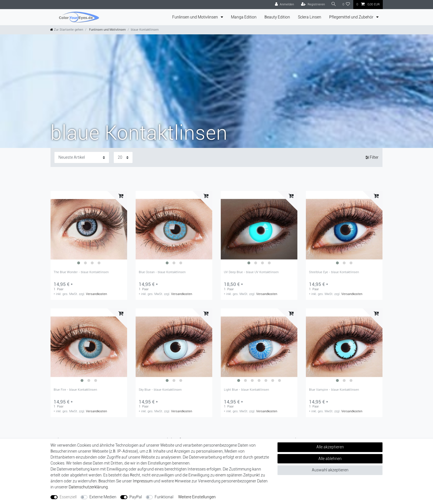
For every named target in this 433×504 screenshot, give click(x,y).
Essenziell (68, 497)
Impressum (143, 481)
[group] (89, 229)
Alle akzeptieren (330, 447)
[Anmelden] (284, 5)
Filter (372, 157)
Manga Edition (244, 17)
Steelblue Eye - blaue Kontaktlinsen (334, 272)
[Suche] (334, 4)
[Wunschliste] (346, 5)
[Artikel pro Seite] (123, 157)
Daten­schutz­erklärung (88, 487)
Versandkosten (96, 294)
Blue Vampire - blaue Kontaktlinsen (334, 390)
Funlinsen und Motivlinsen (196, 17)
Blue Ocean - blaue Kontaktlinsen (162, 272)
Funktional (164, 497)
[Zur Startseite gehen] (67, 30)
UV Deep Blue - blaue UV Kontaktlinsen (251, 272)
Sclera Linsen (310, 17)
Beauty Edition (277, 17)
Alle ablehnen (330, 459)
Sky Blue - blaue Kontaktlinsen (160, 390)
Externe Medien (103, 497)
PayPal (136, 497)
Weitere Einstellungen (197, 497)
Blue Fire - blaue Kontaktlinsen (75, 390)
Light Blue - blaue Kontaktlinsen (246, 390)
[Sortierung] (82, 157)
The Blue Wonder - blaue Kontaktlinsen (81, 272)
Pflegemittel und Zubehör (352, 17)
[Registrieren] (313, 5)
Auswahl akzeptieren (330, 470)
